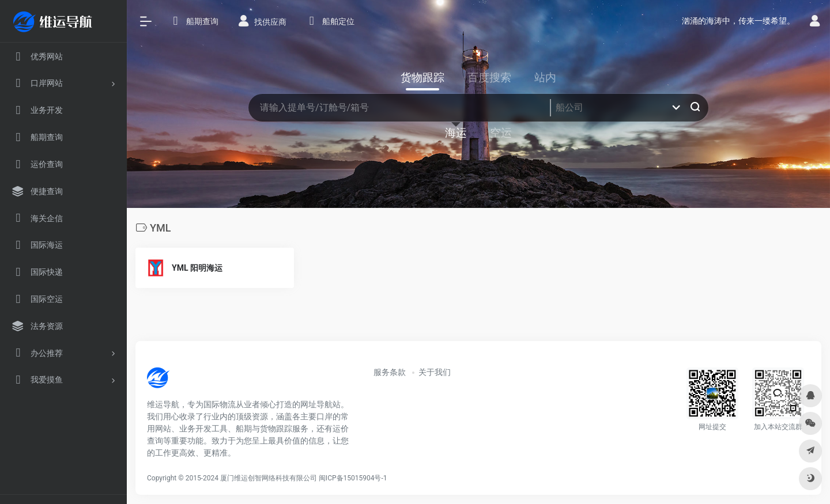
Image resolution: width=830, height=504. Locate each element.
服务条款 (390, 372)
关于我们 (435, 372)
